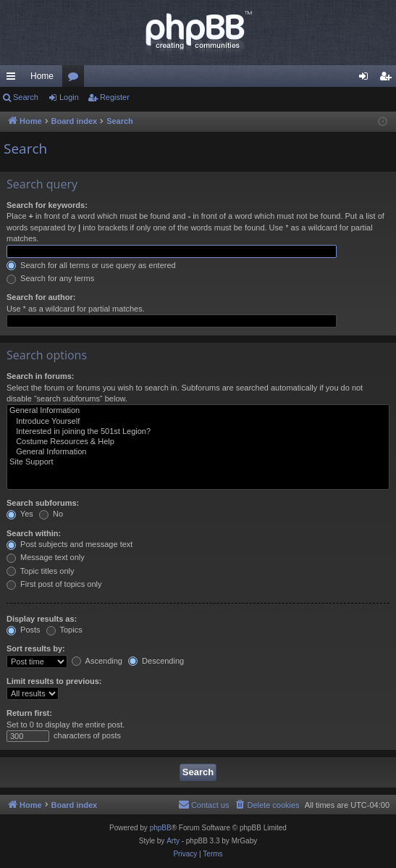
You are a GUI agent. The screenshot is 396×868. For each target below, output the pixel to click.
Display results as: (42, 619)
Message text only (46, 557)
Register (115, 97)
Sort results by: (36, 648)
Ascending (97, 661)
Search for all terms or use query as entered (91, 265)
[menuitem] (266, 805)
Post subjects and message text (69, 544)
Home (42, 76)
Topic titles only (40, 571)
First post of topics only (54, 584)
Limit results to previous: (54, 681)
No (51, 514)
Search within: (34, 533)
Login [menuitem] (367, 79)
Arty (173, 841)
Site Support (198, 462)
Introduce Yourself (198, 422)
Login (69, 97)
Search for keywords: (47, 205)
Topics (64, 630)
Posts (24, 630)
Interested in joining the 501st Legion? (198, 432)
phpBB (161, 828)
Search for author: (41, 297)
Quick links (14, 79)
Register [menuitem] (388, 79)
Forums (76, 79)
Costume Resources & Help (198, 442)
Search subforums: (43, 503)
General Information (198, 411)
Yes (20, 514)
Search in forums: (41, 376)
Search (26, 97)
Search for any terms (50, 278)
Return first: (29, 713)
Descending (156, 661)
